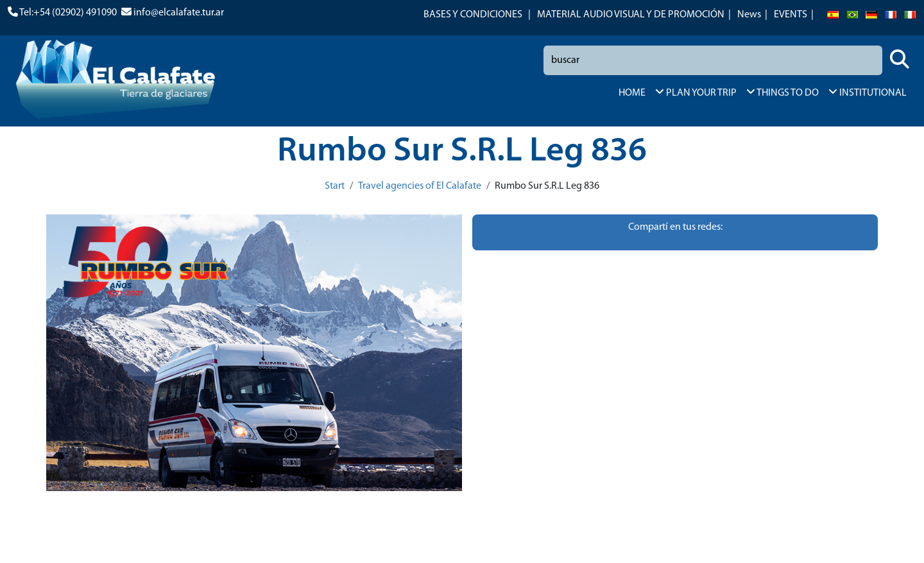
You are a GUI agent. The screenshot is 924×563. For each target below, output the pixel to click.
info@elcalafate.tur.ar (179, 13)
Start (335, 186)
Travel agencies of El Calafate (420, 186)
